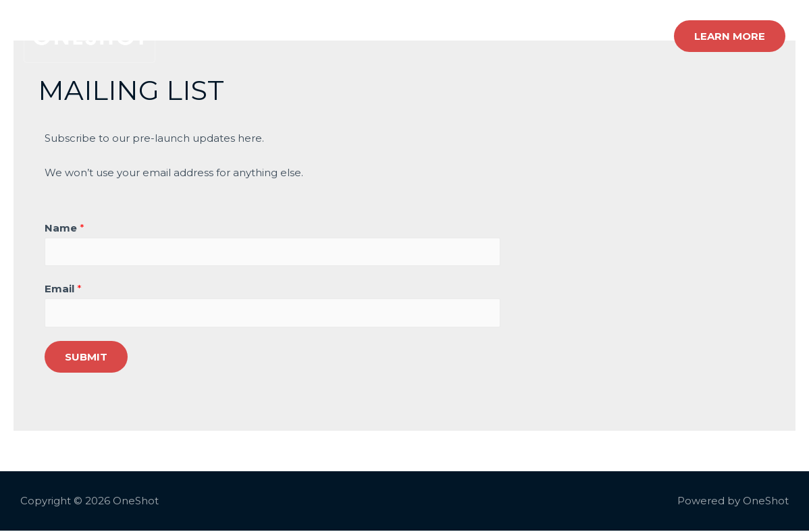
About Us (565, 36)
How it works (487, 36)
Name (64, 228)
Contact (630, 36)
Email (63, 290)
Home (417, 36)
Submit (86, 358)
